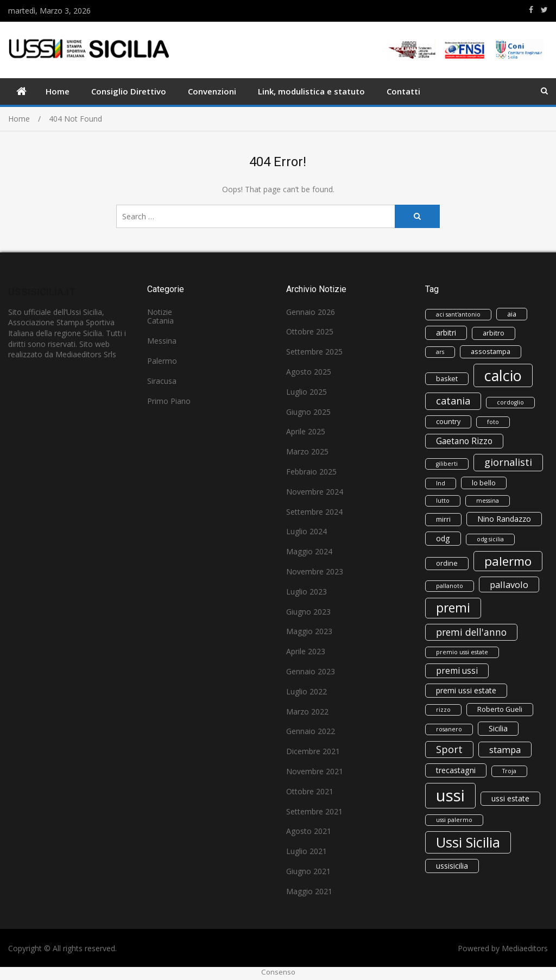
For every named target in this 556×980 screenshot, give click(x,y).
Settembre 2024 (314, 512)
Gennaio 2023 (311, 671)
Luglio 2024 (307, 531)
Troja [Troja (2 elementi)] (509, 771)
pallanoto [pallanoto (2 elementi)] (450, 586)
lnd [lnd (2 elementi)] (441, 483)
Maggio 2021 (309, 891)
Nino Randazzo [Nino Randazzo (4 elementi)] (504, 519)
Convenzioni (212, 91)
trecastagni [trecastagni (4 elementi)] (456, 770)
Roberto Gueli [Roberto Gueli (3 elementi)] (500, 709)
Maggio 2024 (309, 551)
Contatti (403, 91)
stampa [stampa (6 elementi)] (505, 750)
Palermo (162, 361)
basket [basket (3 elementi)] (447, 379)
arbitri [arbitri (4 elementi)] (446, 333)
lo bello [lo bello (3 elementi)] (484, 483)
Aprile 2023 (306, 651)
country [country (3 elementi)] (448, 422)
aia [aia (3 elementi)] (512, 314)
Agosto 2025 (309, 372)
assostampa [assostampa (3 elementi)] (491, 352)
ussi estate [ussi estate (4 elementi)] (510, 798)
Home (58, 91)
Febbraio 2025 (311, 472)
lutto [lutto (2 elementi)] (443, 501)
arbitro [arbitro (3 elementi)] (494, 333)
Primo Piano (169, 401)
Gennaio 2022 (311, 731)
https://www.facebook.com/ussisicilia (531, 10)
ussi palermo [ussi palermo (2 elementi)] (454, 820)
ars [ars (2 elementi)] (440, 352)
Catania (160, 321)
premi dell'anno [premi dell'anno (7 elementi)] (471, 632)
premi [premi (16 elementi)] (453, 608)
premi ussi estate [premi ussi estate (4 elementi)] (466, 690)
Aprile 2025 (306, 431)
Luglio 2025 (307, 392)
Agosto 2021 (309, 831)
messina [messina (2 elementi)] (488, 501)
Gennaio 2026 (311, 312)
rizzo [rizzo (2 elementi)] (443, 710)
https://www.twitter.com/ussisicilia (544, 10)
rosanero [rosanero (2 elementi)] (449, 729)
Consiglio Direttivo (129, 91)
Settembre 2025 (314, 352)
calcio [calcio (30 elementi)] (503, 375)
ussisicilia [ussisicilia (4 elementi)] (452, 866)
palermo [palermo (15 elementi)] (508, 561)
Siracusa (162, 381)
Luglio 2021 (307, 851)
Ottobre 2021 (310, 791)
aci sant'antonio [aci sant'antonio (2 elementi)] (458, 314)
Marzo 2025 (307, 451)
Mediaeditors (525, 948)
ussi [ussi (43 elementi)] (450, 795)
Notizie (160, 312)
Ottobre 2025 (310, 331)
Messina (162, 341)
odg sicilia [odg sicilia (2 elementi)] (490, 539)
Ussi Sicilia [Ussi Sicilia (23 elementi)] (468, 842)
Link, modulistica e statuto (311, 91)
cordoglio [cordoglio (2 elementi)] (510, 402)
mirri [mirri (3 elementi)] (443, 519)
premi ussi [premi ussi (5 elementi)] (457, 671)
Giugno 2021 (308, 871)
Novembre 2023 (315, 571)
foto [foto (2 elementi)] (493, 422)
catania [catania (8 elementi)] (453, 401)
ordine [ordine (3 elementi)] (447, 563)
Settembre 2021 (314, 811)
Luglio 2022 (307, 691)
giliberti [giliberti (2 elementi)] (447, 464)
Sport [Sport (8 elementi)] (449, 749)
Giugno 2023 (308, 612)
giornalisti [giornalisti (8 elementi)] (508, 462)
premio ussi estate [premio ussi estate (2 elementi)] (462, 652)
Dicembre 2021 (313, 751)
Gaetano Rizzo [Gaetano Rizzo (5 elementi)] (464, 441)
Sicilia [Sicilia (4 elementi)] (498, 728)
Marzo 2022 (307, 712)
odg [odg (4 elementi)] (443, 538)
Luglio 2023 (307, 592)
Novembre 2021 (315, 771)
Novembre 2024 (315, 492)
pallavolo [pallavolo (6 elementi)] (509, 584)
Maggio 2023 (309, 631)
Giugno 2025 (308, 412)
